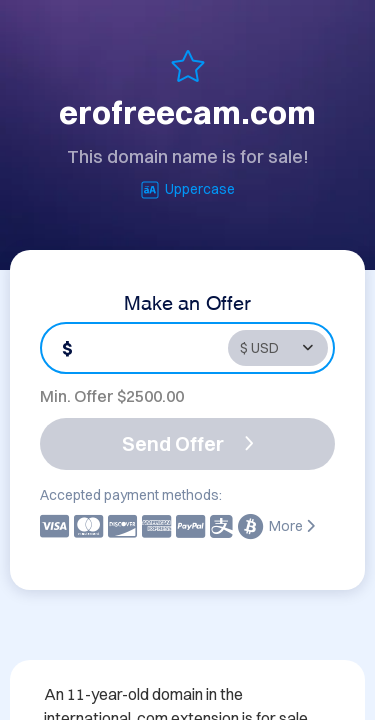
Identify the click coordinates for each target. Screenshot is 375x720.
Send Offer (188, 443)
